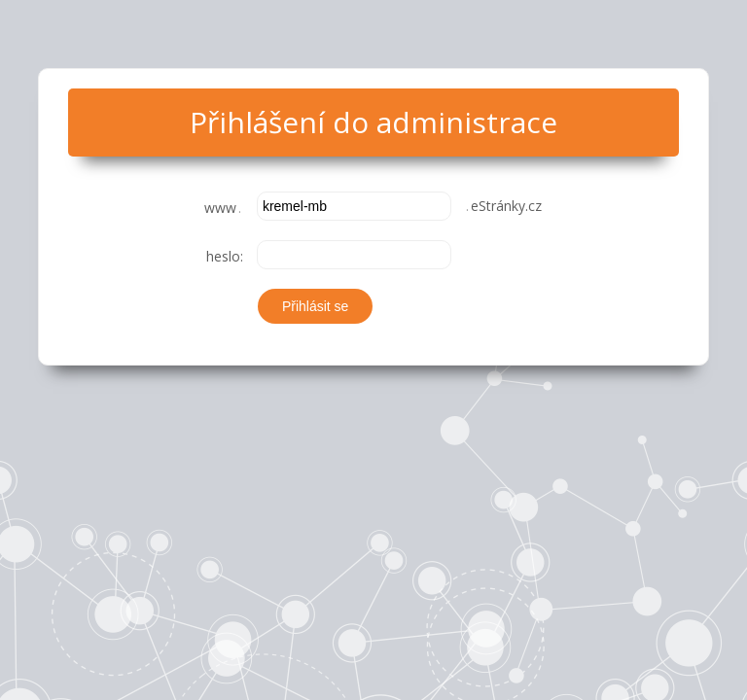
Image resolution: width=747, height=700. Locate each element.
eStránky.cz (503, 206)
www (224, 208)
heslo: (225, 256)
